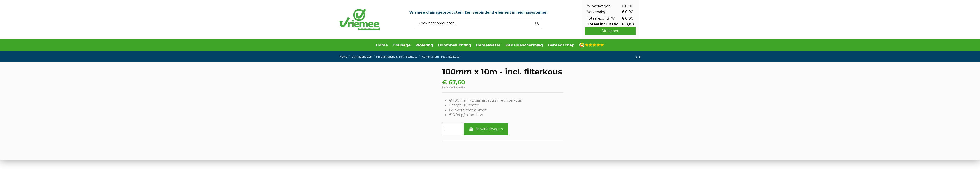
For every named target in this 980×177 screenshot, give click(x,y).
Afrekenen (610, 31)
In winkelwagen (486, 129)
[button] (402, 45)
